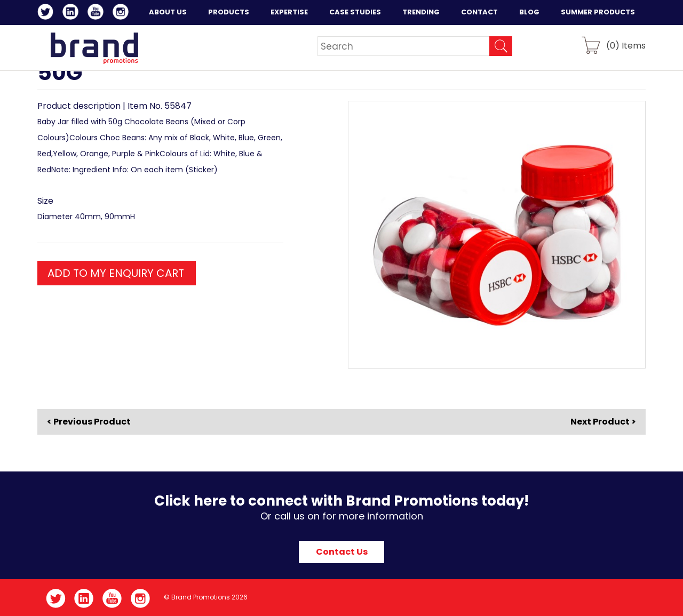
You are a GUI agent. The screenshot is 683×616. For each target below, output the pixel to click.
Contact (479, 12)
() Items (626, 45)
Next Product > (603, 422)
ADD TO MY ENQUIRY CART (116, 273)
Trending (421, 12)
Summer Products (598, 12)
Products (229, 12)
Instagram (122, 13)
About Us (168, 12)
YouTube (97, 13)
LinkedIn (72, 13)
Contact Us (342, 552)
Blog (529, 12)
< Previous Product (89, 422)
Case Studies (355, 12)
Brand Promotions (94, 48)
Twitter (47, 13)
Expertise (289, 12)
